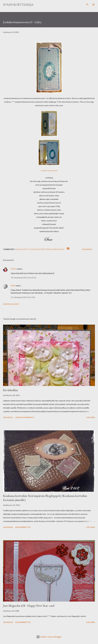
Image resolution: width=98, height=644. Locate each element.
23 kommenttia (23, 622)
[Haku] (87, 5)
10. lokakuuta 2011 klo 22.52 (23, 278)
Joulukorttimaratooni (49, 170)
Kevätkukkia (10, 390)
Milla (13, 285)
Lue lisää (91, 417)
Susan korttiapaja (18, 5)
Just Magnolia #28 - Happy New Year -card (29, 606)
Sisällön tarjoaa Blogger (49, 637)
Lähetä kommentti (11, 304)
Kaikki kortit (22, 249)
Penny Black (58, 249)
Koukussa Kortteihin (41, 249)
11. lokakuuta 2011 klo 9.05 (23, 297)
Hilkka (14, 269)
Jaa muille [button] (87, 249)
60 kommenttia (23, 527)
